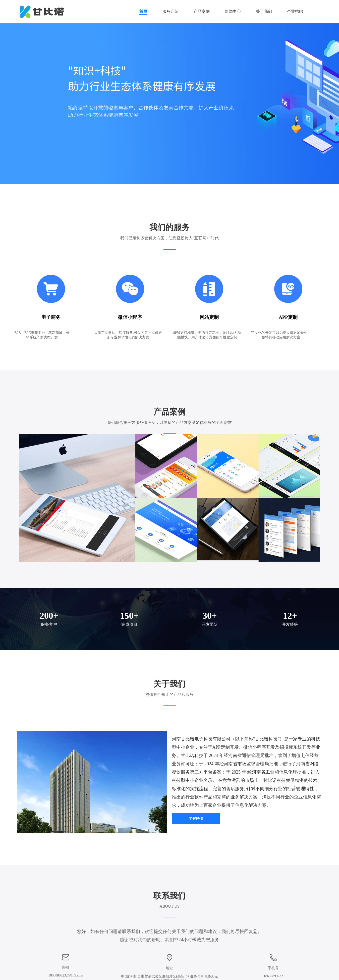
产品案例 (202, 11)
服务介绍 (171, 11)
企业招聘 (295, 11)
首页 (143, 11)
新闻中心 (233, 11)
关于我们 (264, 11)
